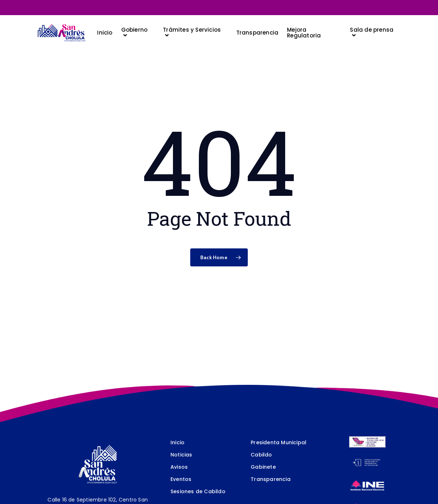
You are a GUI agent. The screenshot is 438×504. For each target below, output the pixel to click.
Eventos (181, 479)
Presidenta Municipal (279, 442)
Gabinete (263, 467)
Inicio (177, 442)
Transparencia (271, 479)
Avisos (179, 467)
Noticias (181, 455)
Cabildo (261, 455)
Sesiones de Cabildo (198, 491)
